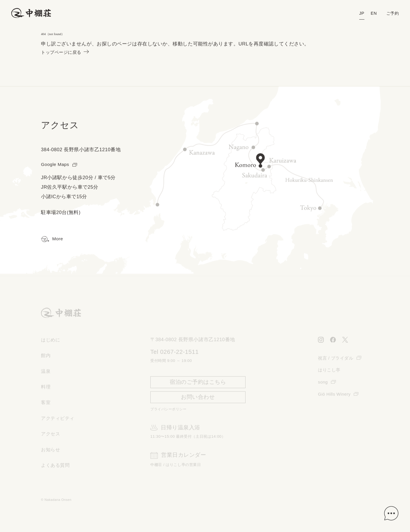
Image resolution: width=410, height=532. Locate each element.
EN (372, 13)
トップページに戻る (67, 53)
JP (360, 13)
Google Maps (60, 165)
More (52, 240)
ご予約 (392, 13)
